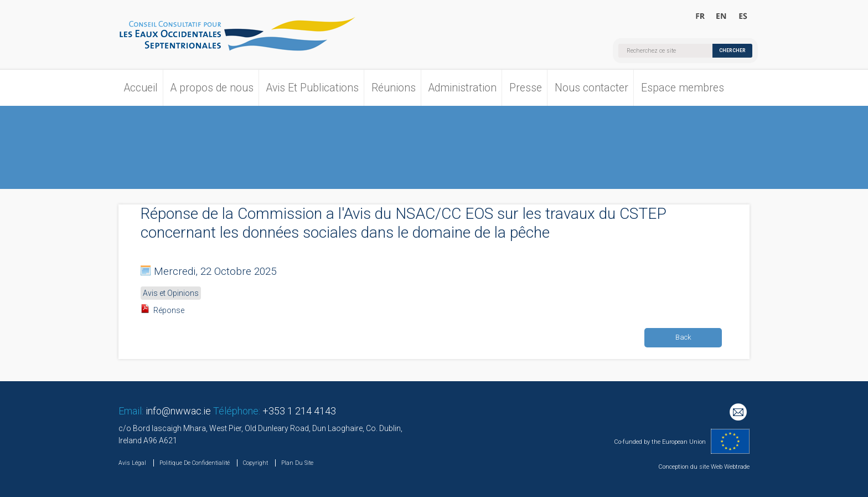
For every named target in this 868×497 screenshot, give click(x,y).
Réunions (394, 88)
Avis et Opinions (171, 293)
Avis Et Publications (312, 88)
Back (683, 337)
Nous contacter (591, 88)
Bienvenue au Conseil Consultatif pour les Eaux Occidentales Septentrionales (701, 17)
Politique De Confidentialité (195, 463)
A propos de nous (212, 88)
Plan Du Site (297, 463)
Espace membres (683, 88)
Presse (526, 88)
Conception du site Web (690, 467)
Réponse (169, 310)
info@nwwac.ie (178, 411)
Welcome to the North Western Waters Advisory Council (722, 17)
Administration (463, 88)
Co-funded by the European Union (660, 442)
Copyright (255, 463)
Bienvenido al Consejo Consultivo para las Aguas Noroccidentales (743, 17)
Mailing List (740, 413)
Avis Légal (132, 463)
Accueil (141, 88)
